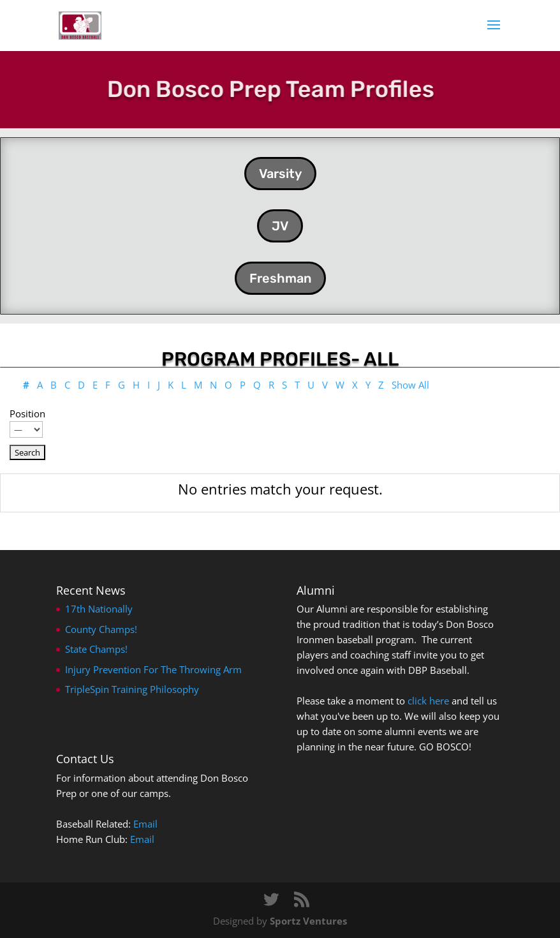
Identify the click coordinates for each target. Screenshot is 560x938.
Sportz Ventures (308, 921)
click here (428, 701)
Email (145, 824)
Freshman (280, 278)
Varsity (280, 174)
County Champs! (101, 629)
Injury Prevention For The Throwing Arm (153, 669)
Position (27, 413)
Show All (410, 385)
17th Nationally (99, 609)
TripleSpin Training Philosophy (132, 689)
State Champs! (96, 649)
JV (280, 226)
